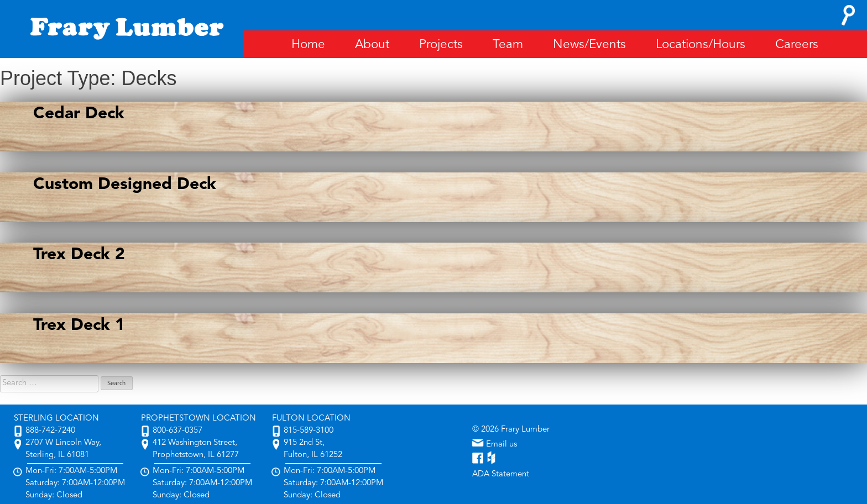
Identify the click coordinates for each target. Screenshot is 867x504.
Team (508, 45)
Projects (441, 45)
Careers (797, 45)
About (372, 45)
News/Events (589, 45)
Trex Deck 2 (79, 255)
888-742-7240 (50, 431)
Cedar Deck (79, 114)
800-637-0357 (177, 431)
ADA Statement (501, 474)
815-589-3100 (309, 431)
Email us (495, 445)
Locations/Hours (701, 45)
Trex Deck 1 (79, 326)
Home (308, 45)
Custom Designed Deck (125, 185)
